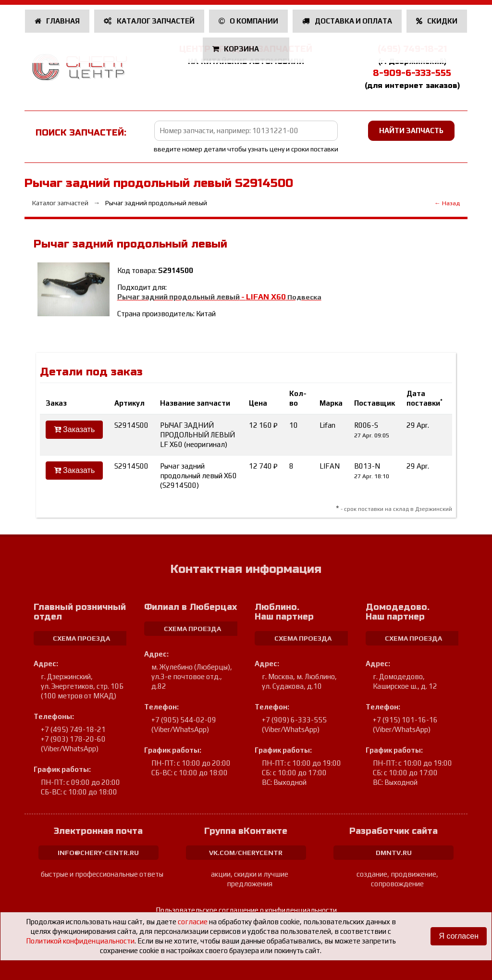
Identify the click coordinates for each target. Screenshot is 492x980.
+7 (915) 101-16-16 (405, 720)
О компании (249, 21)
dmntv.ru (394, 853)
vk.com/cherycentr (246, 853)
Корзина (237, 49)
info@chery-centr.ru (98, 853)
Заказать (74, 429)
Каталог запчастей (149, 21)
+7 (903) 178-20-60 (73, 739)
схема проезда (81, 638)
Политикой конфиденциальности (80, 941)
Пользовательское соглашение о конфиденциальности (246, 910)
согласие (193, 922)
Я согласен (459, 936)
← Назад (447, 203)
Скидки (437, 21)
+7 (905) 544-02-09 (184, 720)
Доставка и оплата (347, 21)
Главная (57, 21)
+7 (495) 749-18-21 (73, 729)
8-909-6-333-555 (412, 73)
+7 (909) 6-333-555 (294, 720)
